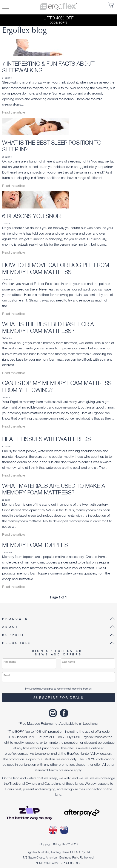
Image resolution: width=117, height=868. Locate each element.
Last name (68, 662)
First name (10, 662)
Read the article (14, 112)
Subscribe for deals (58, 698)
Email (7, 675)
